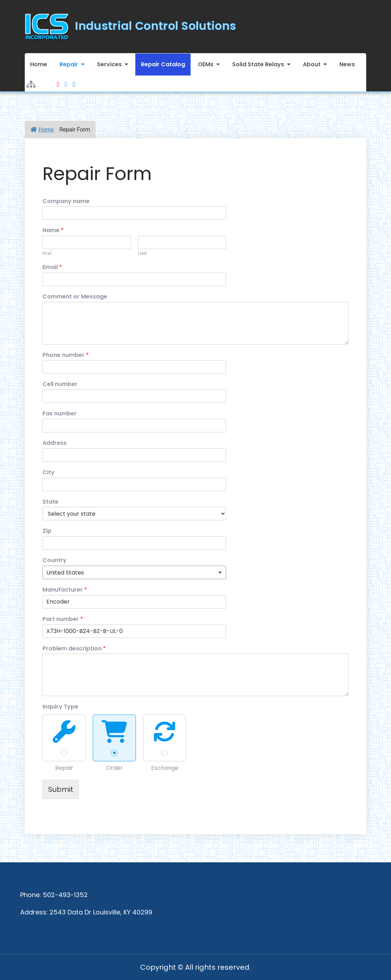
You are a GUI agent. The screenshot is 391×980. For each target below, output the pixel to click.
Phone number (66, 355)
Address (54, 443)
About (312, 64)
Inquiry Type (60, 707)
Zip (47, 531)
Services (109, 64)
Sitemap (31, 80)
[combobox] (134, 572)
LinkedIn (74, 80)
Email (52, 267)
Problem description (74, 649)
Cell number (60, 384)
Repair (69, 64)
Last (142, 254)
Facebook (66, 80)
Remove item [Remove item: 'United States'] (214, 572)
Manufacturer (65, 590)
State (50, 502)
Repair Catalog (163, 64)
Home (39, 64)
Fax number (60, 414)
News (347, 64)
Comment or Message (75, 297)
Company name (66, 201)
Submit (61, 789)
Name (53, 231)
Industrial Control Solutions (156, 26)
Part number (63, 619)
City (48, 473)
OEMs (206, 64)
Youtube (58, 80)
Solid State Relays (258, 64)
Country (54, 561)
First (47, 254)
